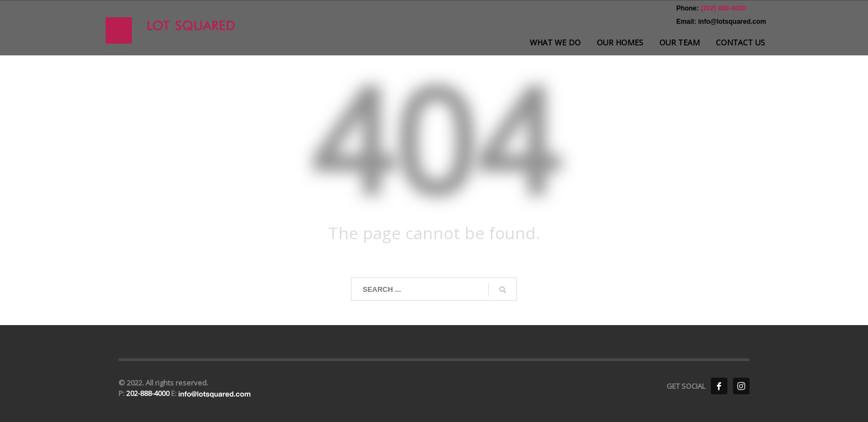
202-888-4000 (149, 393)
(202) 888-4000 (722, 8)
